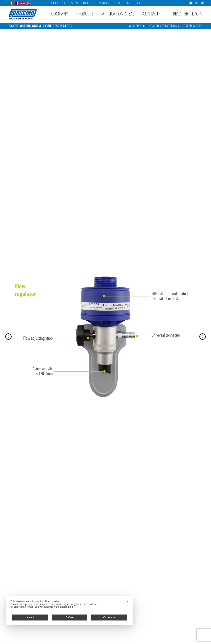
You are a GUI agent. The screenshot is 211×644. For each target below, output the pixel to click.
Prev (8, 337)
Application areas (118, 14)
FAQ (129, 3)
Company (59, 14)
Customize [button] (109, 617)
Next (203, 337)
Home (131, 26)
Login (197, 14)
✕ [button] (128, 602)
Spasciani (23, 14)
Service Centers (81, 3)
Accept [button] (30, 617)
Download (102, 3)
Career (141, 3)
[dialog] (70, 610)
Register (181, 14)
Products (85, 14)
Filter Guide (58, 3)
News (118, 3)
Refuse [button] (70, 617)
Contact (151, 14)
